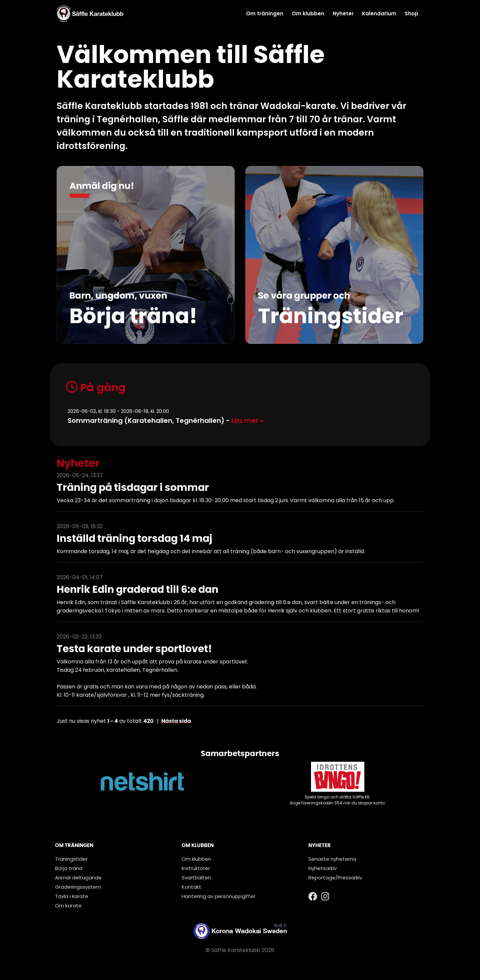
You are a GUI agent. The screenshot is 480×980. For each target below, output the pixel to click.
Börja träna (69, 868)
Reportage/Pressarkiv (335, 878)
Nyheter (343, 13)
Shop (411, 13)
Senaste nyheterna (332, 859)
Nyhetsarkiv (322, 868)
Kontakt (191, 887)
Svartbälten (196, 878)
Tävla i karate (72, 896)
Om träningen (265, 13)
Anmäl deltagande (78, 878)
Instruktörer (196, 868)
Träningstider (71, 859)
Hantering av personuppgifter (218, 896)
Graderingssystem (78, 887)
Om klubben (308, 13)
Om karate (68, 906)
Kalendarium (379, 13)
